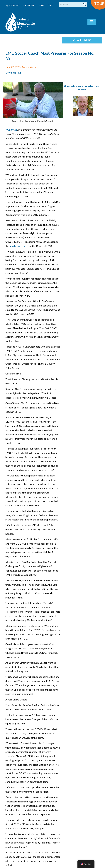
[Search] (73, 4)
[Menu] (92, 22)
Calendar (29, 5)
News (41, 5)
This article (11, 130)
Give (50, 5)
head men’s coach (19, 246)
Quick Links (13, 5)
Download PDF (13, 73)
